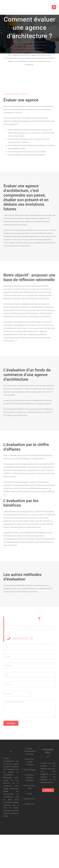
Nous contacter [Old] (30, 787)
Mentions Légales (30, 770)
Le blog (30, 793)
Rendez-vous (30, 804)
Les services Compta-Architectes (30, 762)
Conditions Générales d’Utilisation (30, 778)
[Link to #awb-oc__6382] (54, 7)
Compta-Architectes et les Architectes (30, 751)
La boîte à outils (30, 799)
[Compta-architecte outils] (16, 9)
